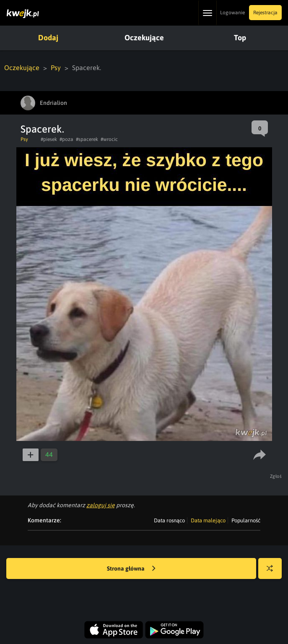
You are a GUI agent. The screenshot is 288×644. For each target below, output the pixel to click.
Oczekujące (144, 38)
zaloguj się (101, 505)
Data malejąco (208, 520)
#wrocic (109, 139)
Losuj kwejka (273, 572)
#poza (66, 139)
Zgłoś (276, 476)
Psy (56, 68)
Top (240, 38)
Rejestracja (265, 13)
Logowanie (232, 13)
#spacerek (87, 139)
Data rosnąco (169, 520)
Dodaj (48, 38)
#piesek (49, 139)
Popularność (246, 520)
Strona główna (131, 569)
